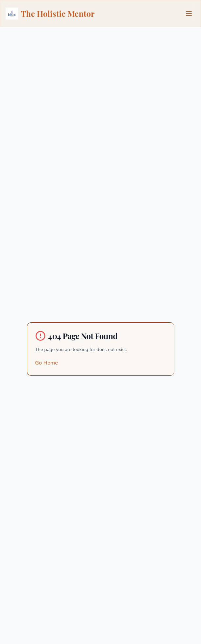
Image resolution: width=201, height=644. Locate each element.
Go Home (47, 363)
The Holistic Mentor (50, 14)
